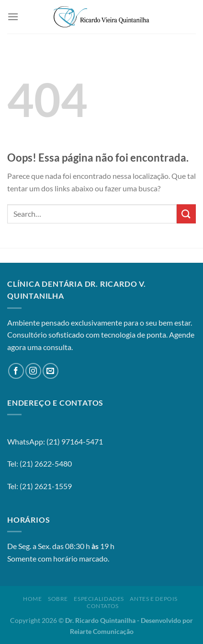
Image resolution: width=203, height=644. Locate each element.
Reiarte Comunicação (102, 631)
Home (32, 599)
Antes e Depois (154, 599)
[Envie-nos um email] (51, 371)
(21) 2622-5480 (46, 463)
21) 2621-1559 (47, 486)
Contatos (103, 606)
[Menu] (13, 17)
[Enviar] (186, 214)
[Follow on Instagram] (33, 371)
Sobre (58, 599)
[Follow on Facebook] (16, 371)
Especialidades (99, 599)
